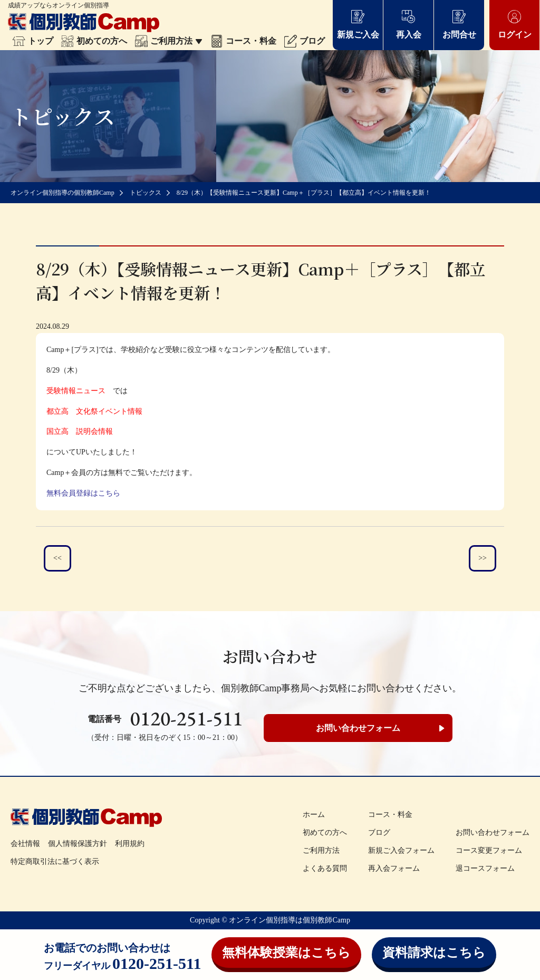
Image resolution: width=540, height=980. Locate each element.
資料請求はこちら (434, 953)
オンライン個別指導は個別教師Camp (289, 920)
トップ (33, 41)
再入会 (409, 24)
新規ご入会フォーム (401, 850)
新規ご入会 (358, 24)
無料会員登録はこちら (83, 493)
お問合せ (459, 24)
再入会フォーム (394, 868)
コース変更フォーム (489, 850)
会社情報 (25, 844)
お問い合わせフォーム (358, 728)
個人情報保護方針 (78, 844)
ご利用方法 (169, 41)
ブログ (305, 41)
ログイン (515, 24)
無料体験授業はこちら (286, 953)
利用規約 (130, 844)
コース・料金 (243, 41)
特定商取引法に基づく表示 (55, 862)
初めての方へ (94, 41)
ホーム (314, 815)
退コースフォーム (485, 868)
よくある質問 (325, 868)
